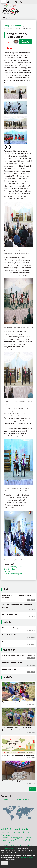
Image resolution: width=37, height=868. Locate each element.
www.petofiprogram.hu (9, 848)
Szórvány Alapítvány (12, 569)
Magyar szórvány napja (13, 567)
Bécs (3, 835)
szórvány (18, 832)
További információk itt (27, 857)
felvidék (27, 832)
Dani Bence (10, 45)
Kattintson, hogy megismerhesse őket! (15, 799)
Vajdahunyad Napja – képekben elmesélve (18, 755)
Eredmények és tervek (10, 670)
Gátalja (7, 571)
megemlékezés (7, 832)
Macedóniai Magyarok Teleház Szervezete (17, 845)
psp (9, 829)
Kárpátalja (26, 840)
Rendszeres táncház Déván (12, 663)
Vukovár (11, 840)
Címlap (7, 26)
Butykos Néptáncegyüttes (14, 574)
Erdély (18, 840)
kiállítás (28, 838)
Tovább (32, 789)
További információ (8, 860)
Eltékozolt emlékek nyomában (13, 628)
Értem (4, 863)
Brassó (4, 642)
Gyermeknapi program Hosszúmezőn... (16, 702)
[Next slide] (10, 147)
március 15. (16, 829)
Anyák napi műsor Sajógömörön (14, 781)
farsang (4, 840)
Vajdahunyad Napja (9, 614)
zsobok (4, 829)
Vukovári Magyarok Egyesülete (13, 838)
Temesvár (10, 835)
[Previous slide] (6, 147)
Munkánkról (17, 26)
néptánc (4, 843)
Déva (11, 843)
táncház (25, 829)
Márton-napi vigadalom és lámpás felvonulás (18, 656)
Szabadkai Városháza (10, 635)
